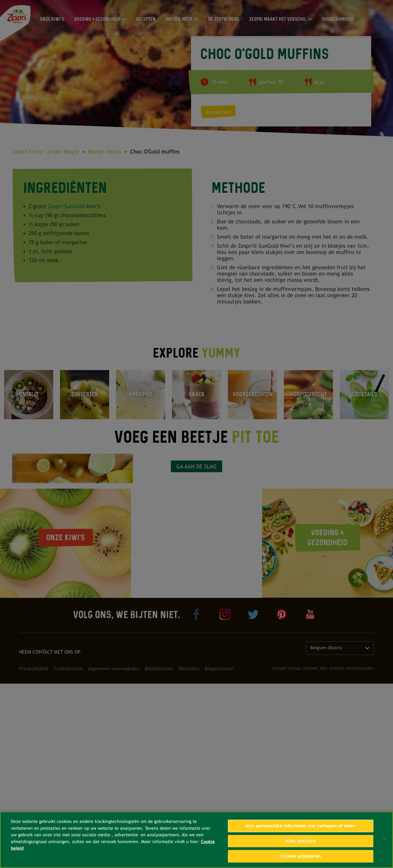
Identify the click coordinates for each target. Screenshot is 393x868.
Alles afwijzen (300, 841)
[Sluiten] (384, 839)
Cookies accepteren (301, 856)
